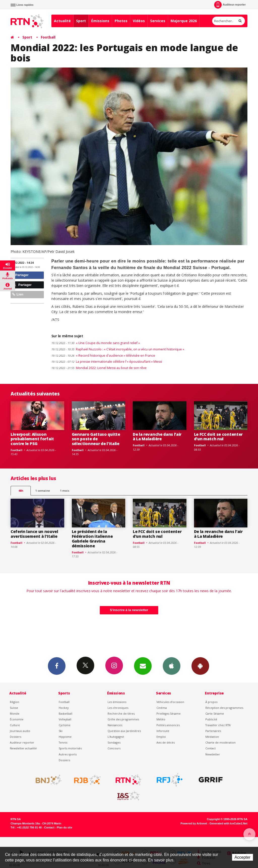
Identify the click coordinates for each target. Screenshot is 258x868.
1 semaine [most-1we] (43, 491)
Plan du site (64, 827)
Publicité (211, 719)
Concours (114, 748)
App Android (200, 666)
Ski (61, 731)
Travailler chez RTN (218, 725)
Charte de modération (220, 742)
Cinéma (162, 708)
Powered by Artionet (194, 823)
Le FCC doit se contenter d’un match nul (218, 437)
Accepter (243, 857)
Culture (15, 725)
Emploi (161, 737)
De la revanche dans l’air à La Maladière (157, 437)
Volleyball (65, 719)
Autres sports (68, 754)
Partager (20, 275)
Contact (211, 748)
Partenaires (213, 731)
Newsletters (143, 666)
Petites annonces (168, 725)
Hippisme (65, 737)
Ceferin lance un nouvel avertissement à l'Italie (34, 534)
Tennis (63, 742)
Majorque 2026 (184, 21)
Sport (81, 21)
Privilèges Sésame (169, 713)
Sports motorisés (70, 748)
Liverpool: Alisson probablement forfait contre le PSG (32, 439)
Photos (121, 21)
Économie (17, 719)
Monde (15, 713)
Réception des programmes (224, 708)
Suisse (14, 708)
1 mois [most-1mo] (65, 491)
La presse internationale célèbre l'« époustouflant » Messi (107, 362)
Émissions (100, 21)
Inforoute (163, 731)
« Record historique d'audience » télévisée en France (103, 356)
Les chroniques (118, 708)
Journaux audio (20, 731)
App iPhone (172, 666)
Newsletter (213, 754)
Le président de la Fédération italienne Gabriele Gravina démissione (92, 539)
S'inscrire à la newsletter (129, 610)
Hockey (64, 708)
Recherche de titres (121, 713)
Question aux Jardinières (124, 731)
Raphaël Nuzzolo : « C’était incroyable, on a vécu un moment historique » (118, 349)
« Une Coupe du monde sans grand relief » (96, 343)
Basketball (66, 713)
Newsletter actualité (23, 748)
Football (48, 37)
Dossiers (15, 737)
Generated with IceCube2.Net (229, 823)
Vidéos (139, 21)
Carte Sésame (215, 713)
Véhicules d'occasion (170, 702)
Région (14, 702)
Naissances (115, 725)
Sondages (114, 742)
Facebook (57, 666)
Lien (18, 294)
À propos (211, 702)
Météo (161, 719)
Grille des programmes (123, 719)
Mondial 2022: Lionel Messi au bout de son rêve (99, 368)
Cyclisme (65, 725)
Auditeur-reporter (230, 5)
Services (158, 21)
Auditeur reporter (22, 742)
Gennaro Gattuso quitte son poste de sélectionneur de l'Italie (96, 439)
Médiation (212, 737)
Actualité (62, 21)
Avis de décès (166, 742)
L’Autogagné (116, 737)
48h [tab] (21, 491)
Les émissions (117, 702)
